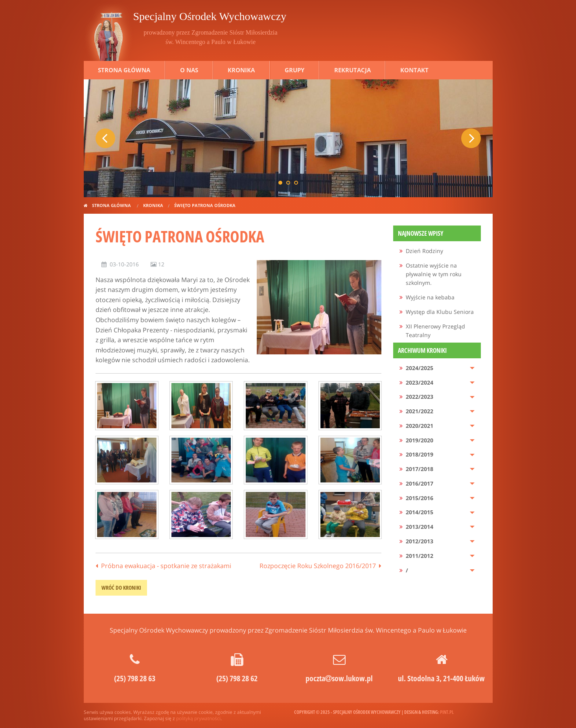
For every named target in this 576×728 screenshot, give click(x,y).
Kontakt (414, 70)
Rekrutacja (352, 70)
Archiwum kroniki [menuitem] (422, 350)
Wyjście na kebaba (430, 297)
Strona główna (124, 70)
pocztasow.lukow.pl (339, 678)
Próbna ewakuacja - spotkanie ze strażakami (166, 566)
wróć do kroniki (121, 588)
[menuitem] (437, 251)
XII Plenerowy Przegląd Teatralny (435, 331)
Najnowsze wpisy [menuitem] (421, 233)
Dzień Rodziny (424, 251)
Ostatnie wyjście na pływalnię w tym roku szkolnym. (434, 274)
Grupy (294, 70)
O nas (189, 70)
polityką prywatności (198, 718)
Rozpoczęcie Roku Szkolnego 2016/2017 (318, 566)
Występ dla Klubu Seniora (440, 312)
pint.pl (447, 712)
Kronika (241, 70)
